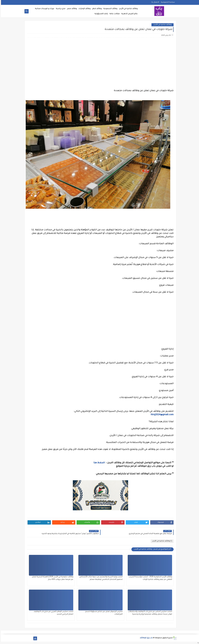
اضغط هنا (98, 463)
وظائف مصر (71, 9)
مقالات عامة (114, 14)
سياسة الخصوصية (167, 2)
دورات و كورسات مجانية (44, 9)
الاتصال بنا (154, 2)
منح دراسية (60, 9)
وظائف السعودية (109, 9)
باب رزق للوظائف (145, 638)
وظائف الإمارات (84, 9)
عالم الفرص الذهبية (129, 14)
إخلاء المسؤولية (100, 14)
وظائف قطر (96, 9)
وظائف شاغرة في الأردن (127, 9)
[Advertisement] (99, 62)
